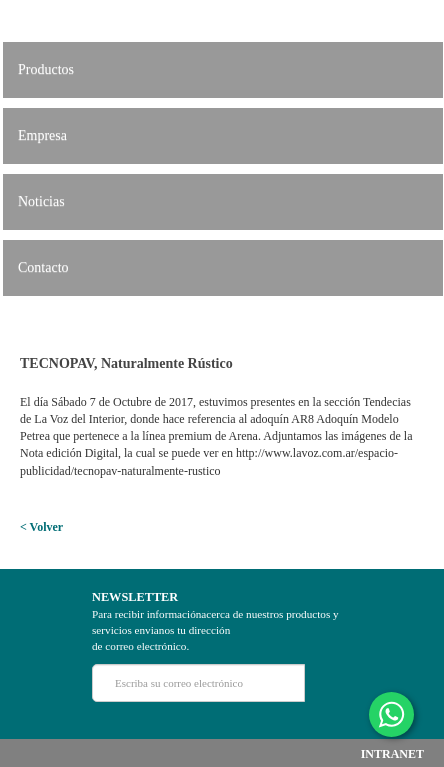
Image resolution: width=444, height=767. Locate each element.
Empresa (42, 135)
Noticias (41, 201)
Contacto (43, 267)
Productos (46, 69)
